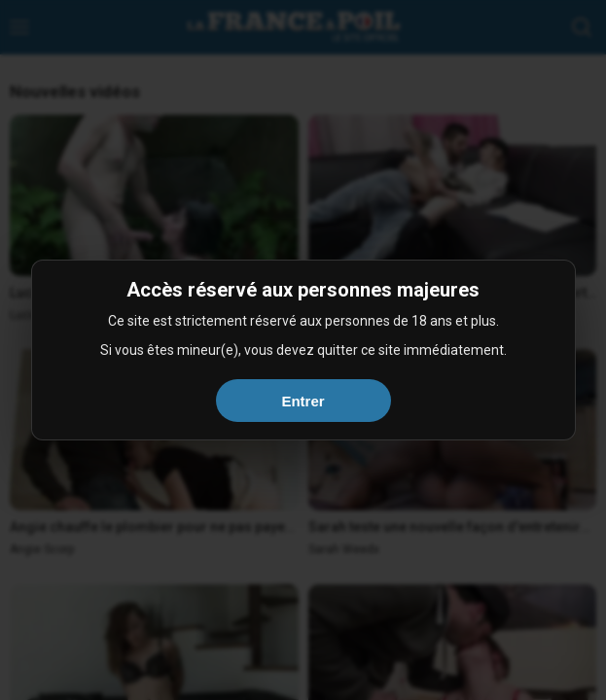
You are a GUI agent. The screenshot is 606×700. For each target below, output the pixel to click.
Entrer (303, 401)
